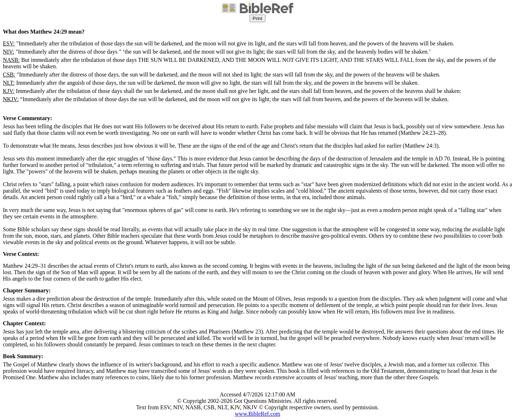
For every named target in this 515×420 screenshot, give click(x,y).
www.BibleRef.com (258, 414)
